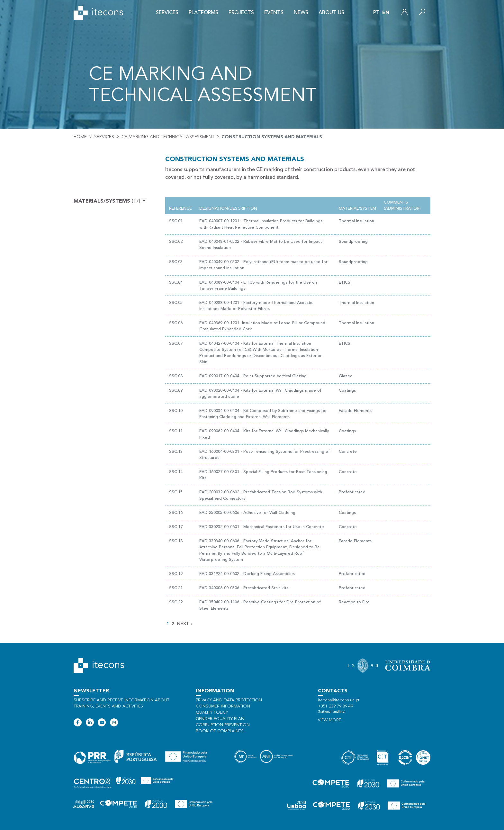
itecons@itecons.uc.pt (339, 700)
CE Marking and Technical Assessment (168, 137)
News (301, 13)
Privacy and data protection (229, 700)
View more (329, 720)
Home (80, 137)
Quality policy (212, 712)
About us (331, 13)
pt (376, 13)
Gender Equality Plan (220, 719)
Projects (241, 13)
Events (274, 13)
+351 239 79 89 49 (335, 706)
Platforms (203, 13)
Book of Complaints (220, 731)
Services (167, 13)
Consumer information (223, 706)
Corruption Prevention (223, 725)
